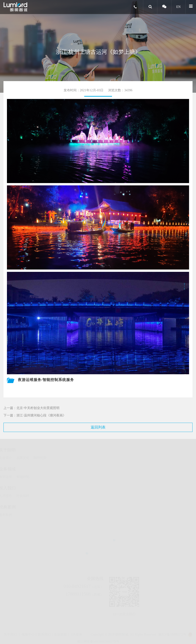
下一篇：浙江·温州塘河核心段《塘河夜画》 (35, 415)
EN (179, 7)
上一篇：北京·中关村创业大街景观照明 (31, 408)
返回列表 (98, 427)
